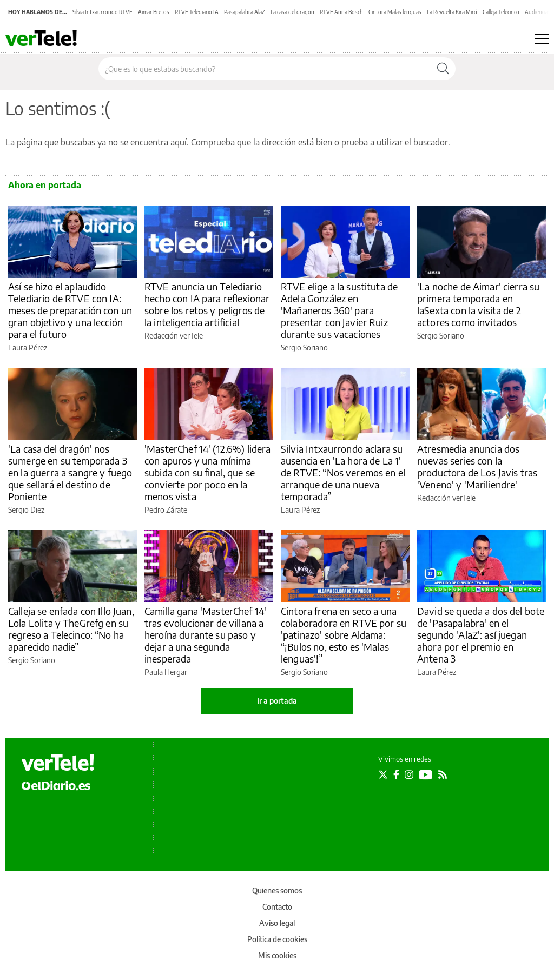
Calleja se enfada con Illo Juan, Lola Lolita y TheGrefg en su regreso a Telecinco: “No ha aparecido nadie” (71, 629)
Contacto (277, 907)
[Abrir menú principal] (542, 39)
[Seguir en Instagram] (409, 774)
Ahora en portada (45, 185)
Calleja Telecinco (501, 12)
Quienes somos (277, 890)
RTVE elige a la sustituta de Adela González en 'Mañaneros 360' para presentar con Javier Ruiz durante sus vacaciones (339, 310)
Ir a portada (277, 701)
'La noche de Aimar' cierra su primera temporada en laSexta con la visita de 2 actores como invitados (478, 304)
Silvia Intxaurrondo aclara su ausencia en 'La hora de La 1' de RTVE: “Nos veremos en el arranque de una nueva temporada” (343, 472)
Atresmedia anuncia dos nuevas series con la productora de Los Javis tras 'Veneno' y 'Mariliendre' (477, 466)
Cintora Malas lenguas (395, 12)
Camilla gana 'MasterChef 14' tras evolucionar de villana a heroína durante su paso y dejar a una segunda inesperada (205, 635)
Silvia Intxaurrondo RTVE (103, 12)
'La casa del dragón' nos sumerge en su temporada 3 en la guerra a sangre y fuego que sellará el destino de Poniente (70, 472)
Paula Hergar (166, 672)
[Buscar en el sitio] (265, 69)
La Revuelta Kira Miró (452, 12)
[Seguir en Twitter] (383, 774)
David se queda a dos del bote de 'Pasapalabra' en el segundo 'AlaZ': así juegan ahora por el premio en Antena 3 (481, 635)
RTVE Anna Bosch (341, 12)
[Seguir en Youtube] (426, 774)
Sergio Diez (26, 510)
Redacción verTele (174, 336)
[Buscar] (443, 69)
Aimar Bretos (154, 12)
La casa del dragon (292, 12)
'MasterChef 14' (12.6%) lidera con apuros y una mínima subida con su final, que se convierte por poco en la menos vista (208, 472)
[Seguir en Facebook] (396, 774)
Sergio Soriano (304, 347)
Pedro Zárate (166, 510)
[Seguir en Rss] (443, 774)
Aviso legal (277, 923)
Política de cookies (277, 939)
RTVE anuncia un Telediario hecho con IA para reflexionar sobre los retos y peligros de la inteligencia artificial (207, 304)
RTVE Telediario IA (197, 12)
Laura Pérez (28, 347)
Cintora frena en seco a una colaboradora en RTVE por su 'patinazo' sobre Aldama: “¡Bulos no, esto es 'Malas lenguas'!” (344, 635)
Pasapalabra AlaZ (245, 12)
